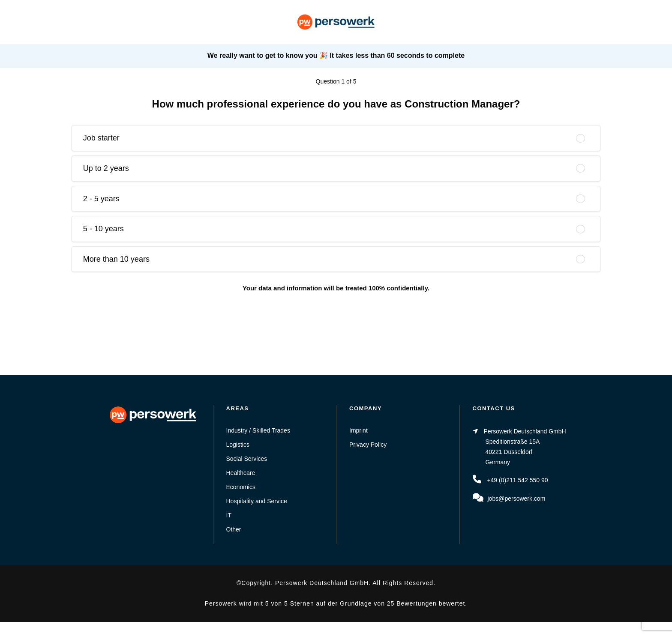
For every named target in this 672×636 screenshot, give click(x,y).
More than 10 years (116, 259)
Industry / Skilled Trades (258, 430)
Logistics (238, 445)
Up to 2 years (106, 168)
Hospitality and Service (257, 501)
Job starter (101, 138)
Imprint (358, 430)
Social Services (247, 459)
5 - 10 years (103, 229)
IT (229, 515)
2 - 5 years (101, 199)
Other (234, 529)
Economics (241, 487)
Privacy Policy (368, 445)
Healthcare (241, 473)
